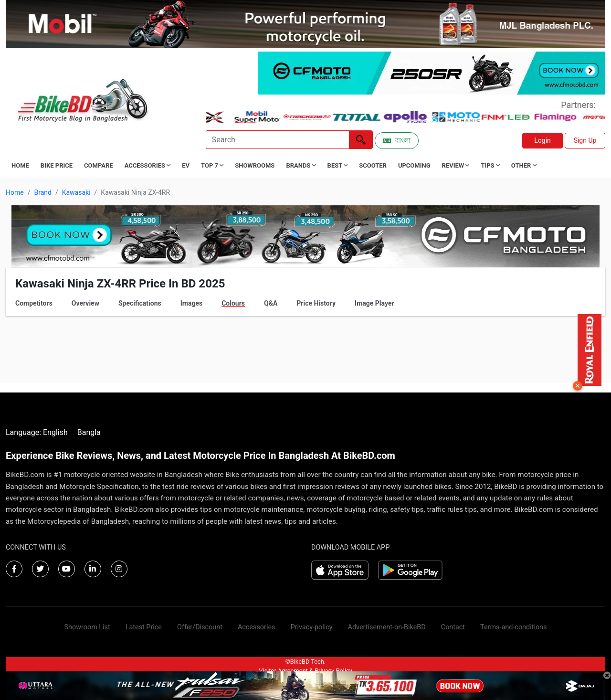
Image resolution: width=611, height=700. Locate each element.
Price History (316, 303)
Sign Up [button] (585, 140)
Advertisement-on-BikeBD (387, 627)
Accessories (257, 627)
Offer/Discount (200, 627)
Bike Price (57, 165)
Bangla (89, 432)
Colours (233, 303)
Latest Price (144, 627)
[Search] (277, 140)
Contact (453, 627)
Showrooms (255, 165)
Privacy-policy (311, 627)
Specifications (140, 303)
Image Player (374, 303)
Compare (99, 165)
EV (186, 165)
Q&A (271, 303)
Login (543, 140)
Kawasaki (76, 192)
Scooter (373, 165)
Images (191, 303)
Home (20, 165)
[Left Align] (361, 140)
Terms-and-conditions (513, 627)
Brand (42, 192)
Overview (85, 303)
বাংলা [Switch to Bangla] (397, 140)
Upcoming (414, 165)
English (55, 432)
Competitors (34, 303)
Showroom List (87, 627)
